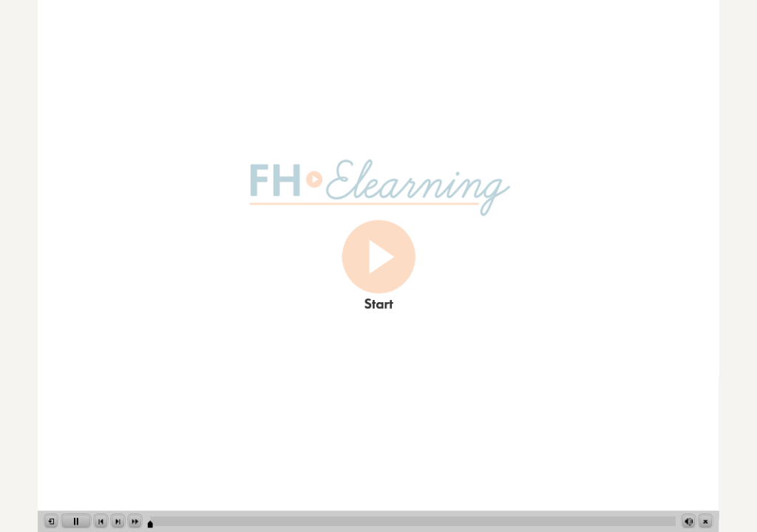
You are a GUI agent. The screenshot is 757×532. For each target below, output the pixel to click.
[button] (51, 521)
